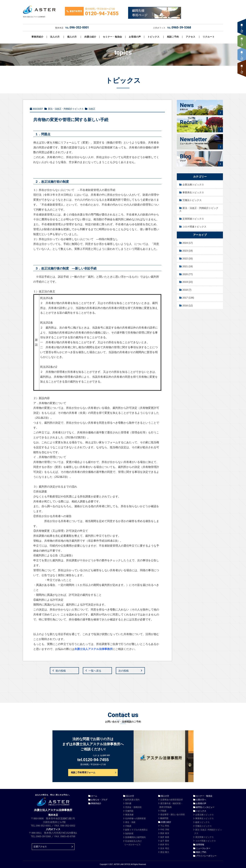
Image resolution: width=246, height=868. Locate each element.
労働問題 (129, 811)
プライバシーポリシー (206, 856)
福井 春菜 (165, 837)
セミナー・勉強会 (112, 37)
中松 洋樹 (165, 830)
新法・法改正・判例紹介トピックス (199, 209)
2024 (188, 243)
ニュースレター (203, 848)
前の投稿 (61, 671)
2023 (188, 251)
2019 (188, 282)
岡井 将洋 (165, 833)
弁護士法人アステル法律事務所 (93, 649)
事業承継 (129, 815)
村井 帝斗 (165, 845)
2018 (187, 290)
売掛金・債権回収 (133, 807)
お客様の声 (135, 37)
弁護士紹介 (90, 37)
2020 (188, 274)
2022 (188, 259)
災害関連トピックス (193, 219)
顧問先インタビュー (205, 807)
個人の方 (72, 37)
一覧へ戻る (95, 671)
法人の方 (55, 37)
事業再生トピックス (193, 192)
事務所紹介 (37, 37)
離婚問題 (164, 818)
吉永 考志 (165, 848)
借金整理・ (173, 815)
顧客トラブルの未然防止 (136, 830)
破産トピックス (202, 822)
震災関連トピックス (204, 837)
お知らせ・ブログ (99, 800)
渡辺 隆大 (165, 852)
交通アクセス (40, 847)
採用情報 (200, 845)
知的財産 (129, 834)
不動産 (128, 826)
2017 (188, 298)
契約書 (128, 803)
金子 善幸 (165, 841)
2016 (188, 305)
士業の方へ (201, 800)
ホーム (94, 796)
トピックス (153, 37)
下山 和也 (165, 826)
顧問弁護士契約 (132, 800)
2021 (188, 266)
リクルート (209, 37)
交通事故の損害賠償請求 (172, 800)
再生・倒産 (130, 822)
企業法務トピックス (193, 185)
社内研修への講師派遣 (135, 818)
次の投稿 (124, 671)
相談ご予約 (173, 37)
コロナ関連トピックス (194, 227)
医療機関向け (135, 837)
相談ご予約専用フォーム (83, 772)
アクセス (190, 37)
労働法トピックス (192, 200)
